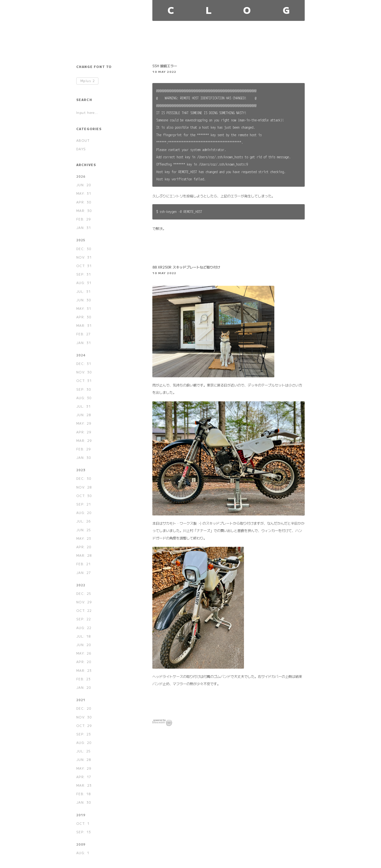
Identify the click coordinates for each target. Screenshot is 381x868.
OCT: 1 (83, 823)
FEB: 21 (84, 564)
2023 (81, 470)
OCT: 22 (84, 611)
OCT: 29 (84, 726)
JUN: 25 (84, 530)
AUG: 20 (84, 513)
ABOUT (83, 140)
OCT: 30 (84, 496)
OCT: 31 (84, 266)
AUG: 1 (83, 853)
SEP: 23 (84, 734)
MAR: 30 (84, 211)
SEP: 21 (84, 504)
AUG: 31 (84, 283)
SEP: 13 (84, 832)
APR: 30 (84, 202)
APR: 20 (84, 547)
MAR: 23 (84, 670)
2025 (81, 240)
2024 (81, 355)
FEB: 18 (84, 794)
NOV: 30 (84, 372)
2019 (81, 815)
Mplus (88, 81)
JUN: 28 (84, 415)
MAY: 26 (84, 653)
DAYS (81, 149)
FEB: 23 (84, 679)
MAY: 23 (84, 538)
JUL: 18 (84, 636)
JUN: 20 (84, 185)
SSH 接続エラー (165, 66)
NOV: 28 (84, 487)
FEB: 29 (84, 219)
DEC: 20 (84, 708)
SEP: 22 (84, 619)
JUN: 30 (84, 300)
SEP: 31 (84, 274)
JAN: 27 (84, 573)
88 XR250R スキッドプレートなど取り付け (186, 267)
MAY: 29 (84, 423)
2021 (81, 700)
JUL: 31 (84, 291)
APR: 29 (84, 432)
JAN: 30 (84, 458)
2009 (81, 844)
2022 (81, 585)
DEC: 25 (84, 594)
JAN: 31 (84, 228)
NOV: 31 (84, 257)
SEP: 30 (84, 389)
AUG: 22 (84, 628)
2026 (81, 176)
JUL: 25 (84, 751)
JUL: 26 (84, 521)
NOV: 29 (84, 602)
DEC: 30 (84, 249)
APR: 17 (84, 777)
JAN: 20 (84, 687)
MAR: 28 (84, 555)
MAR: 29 (84, 441)
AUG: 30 (84, 398)
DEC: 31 (84, 364)
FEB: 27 (84, 334)
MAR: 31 (84, 325)
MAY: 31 (84, 193)
